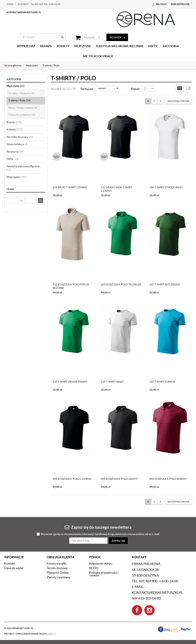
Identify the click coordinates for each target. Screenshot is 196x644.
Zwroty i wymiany (58, 577)
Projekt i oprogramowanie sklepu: (30, 634)
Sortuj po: (87, 89)
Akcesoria (171, 46)
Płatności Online (58, 573)
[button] (41, 200)
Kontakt (23, 4)
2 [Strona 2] (154, 101)
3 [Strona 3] (160, 101)
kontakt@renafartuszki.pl (24, 12)
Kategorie (14, 79)
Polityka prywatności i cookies (104, 574)
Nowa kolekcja (17, 144)
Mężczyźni (82, 46)
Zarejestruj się (180, 4)
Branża (46, 46)
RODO (94, 568)
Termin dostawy (57, 568)
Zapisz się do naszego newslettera (98, 527)
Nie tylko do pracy (98, 56)
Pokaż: (136, 89)
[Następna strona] (178, 101)
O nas (10, 4)
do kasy (117, 37)
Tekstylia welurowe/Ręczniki (119, 46)
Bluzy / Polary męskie (23, 108)
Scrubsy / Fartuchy (21, 93)
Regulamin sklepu (101, 563)
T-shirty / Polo (19, 100)
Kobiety (63, 46)
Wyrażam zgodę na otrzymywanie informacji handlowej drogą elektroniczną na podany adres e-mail (100, 534)
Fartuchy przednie (22, 115)
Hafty (153, 46)
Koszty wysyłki (57, 563)
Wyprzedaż (26, 46)
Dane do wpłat (14, 568)
